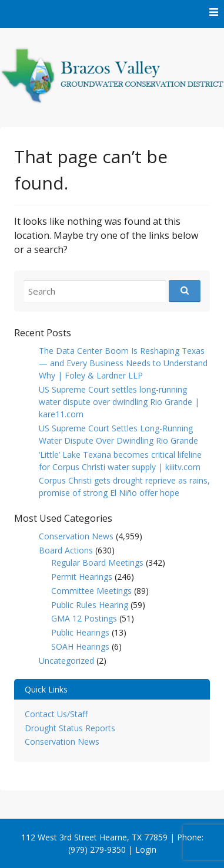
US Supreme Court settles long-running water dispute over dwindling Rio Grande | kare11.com (119, 402)
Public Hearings (80, 632)
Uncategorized (66, 661)
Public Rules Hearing (90, 605)
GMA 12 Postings (84, 618)
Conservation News (76, 536)
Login (146, 850)
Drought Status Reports (70, 728)
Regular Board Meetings (97, 563)
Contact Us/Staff (56, 714)
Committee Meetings (91, 591)
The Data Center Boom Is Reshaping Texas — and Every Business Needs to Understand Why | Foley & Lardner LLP (123, 363)
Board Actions (66, 550)
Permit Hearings (82, 577)
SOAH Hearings (80, 646)
